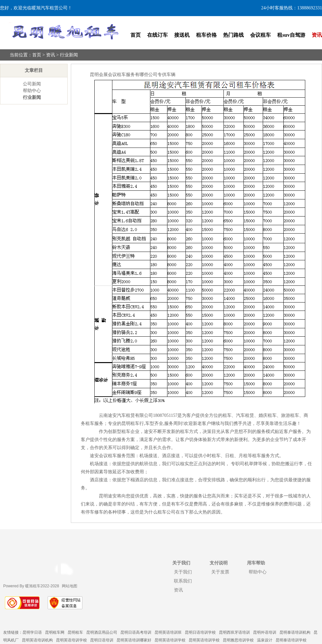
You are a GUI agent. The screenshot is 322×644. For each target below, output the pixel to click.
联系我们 (183, 581)
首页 (136, 35)
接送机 (182, 35)
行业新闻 (69, 55)
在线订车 (157, 35)
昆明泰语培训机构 (295, 632)
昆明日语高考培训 (136, 632)
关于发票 (220, 572)
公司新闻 (32, 84)
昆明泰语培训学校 (291, 640)
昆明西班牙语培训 (234, 632)
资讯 (317, 35)
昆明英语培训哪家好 (134, 640)
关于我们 (183, 572)
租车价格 (206, 35)
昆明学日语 (32, 632)
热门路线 (233, 35)
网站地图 (70, 586)
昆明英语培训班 (168, 632)
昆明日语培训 (102, 640)
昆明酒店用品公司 (102, 632)
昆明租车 (75, 632)
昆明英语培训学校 (71, 640)
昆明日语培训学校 (200, 632)
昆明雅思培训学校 (238, 640)
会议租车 (260, 35)
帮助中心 (32, 91)
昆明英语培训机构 (37, 640)
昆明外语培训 (265, 632)
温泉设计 (265, 640)
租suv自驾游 (291, 35)
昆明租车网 (55, 632)
